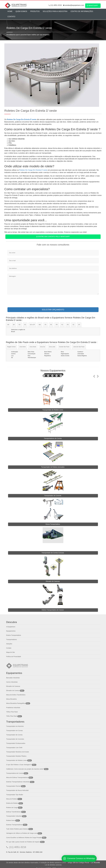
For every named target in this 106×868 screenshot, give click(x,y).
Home (10, 11)
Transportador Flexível (14, 786)
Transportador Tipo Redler (15, 795)
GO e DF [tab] (32, 325)
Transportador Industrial (14, 816)
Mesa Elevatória (11, 699)
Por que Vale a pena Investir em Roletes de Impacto (23, 842)
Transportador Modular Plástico (16, 756)
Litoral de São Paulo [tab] (79, 347)
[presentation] (23, 302)
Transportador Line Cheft (14, 748)
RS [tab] (68, 325)
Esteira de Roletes (12, 803)
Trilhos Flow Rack (12, 712)
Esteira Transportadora (14, 635)
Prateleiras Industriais (13, 708)
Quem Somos (21, 11)
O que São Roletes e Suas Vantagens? (19, 765)
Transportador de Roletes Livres (17, 760)
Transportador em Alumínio (15, 726)
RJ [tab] (62, 325)
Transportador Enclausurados (16, 743)
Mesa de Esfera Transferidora (16, 695)
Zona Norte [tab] (23, 347)
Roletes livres (11, 820)
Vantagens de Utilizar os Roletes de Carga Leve (22, 833)
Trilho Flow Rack (12, 716)
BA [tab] (14, 325)
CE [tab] (20, 325)
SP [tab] (79, 325)
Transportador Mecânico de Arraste (18, 752)
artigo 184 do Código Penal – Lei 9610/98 (84, 863)
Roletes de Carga (12, 808)
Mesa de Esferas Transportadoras (17, 777)
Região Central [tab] (11, 347)
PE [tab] (51, 325)
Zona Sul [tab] (43, 347)
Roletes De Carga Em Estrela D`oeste (22, 119)
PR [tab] (57, 325)
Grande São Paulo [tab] (64, 347)
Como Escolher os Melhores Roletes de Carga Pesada (24, 838)
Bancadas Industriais (13, 678)
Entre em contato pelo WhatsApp (53, 237)
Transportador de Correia (14, 735)
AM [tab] (8, 325)
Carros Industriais (12, 682)
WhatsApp (92, 6)
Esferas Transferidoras (14, 812)
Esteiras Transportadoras (14, 825)
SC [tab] (73, 325)
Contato (11, 17)
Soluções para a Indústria (55, 11)
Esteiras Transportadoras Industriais (18, 782)
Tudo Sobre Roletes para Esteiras (17, 829)
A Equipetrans (11, 627)
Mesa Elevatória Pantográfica (16, 703)
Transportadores (11, 639)
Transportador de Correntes (15, 739)
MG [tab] (40, 325)
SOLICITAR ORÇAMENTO (53, 310)
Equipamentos (11, 631)
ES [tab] (25, 325)
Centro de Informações (82, 11)
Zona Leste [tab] (52, 347)
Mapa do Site (11, 652)
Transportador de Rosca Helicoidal (17, 790)
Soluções (9, 644)
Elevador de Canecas (13, 686)
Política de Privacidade (14, 657)
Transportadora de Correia (15, 773)
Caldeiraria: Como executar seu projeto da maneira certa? (25, 769)
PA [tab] (45, 325)
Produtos (35, 11)
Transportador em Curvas (14, 731)
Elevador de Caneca (13, 691)
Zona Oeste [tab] (33, 347)
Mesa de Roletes (12, 799)
